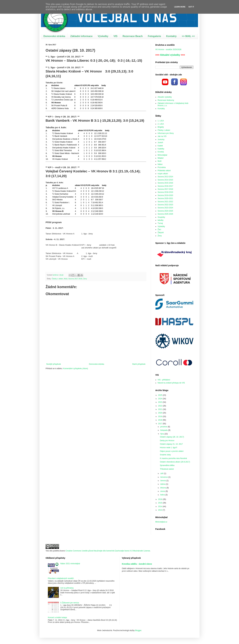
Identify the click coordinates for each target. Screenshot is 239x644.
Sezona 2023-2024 (165, 208)
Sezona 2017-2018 (75, 279)
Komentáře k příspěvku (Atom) (76, 369)
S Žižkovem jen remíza (70, 603)
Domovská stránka (54, 36)
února (163, 491)
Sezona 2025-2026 (165, 214)
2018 (161, 420)
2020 (161, 413)
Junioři (160, 143)
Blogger (138, 630)
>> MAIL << (188, 36)
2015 (161, 503)
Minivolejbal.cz (161, 522)
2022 (161, 406)
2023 (161, 402)
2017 (161, 424)
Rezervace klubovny (166, 100)
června (163, 481)
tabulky (161, 220)
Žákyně (161, 233)
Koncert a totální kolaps (57, 618)
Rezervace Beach (133, 36)
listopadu (164, 430)
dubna (163, 484)
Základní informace (81, 36)
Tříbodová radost (167, 469)
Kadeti (160, 146)
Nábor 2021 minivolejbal (70, 564)
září (162, 473)
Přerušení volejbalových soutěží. (61, 578)
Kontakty (171, 36)
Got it (191, 7)
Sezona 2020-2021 (165, 198)
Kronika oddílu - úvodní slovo (137, 564)
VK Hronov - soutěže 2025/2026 (168, 49)
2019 (161, 416)
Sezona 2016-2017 (165, 186)
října (162, 434)
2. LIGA (161, 124)
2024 (161, 399)
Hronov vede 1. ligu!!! (169, 448)
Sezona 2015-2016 (165, 183)
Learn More (180, 7)
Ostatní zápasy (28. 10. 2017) (172, 437)
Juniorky (161, 139)
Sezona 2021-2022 (165, 202)
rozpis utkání (163, 174)
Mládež (161, 158)
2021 (161, 409)
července (164, 477)
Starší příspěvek (139, 364)
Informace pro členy (166, 133)
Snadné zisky (165, 455)
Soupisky (161, 217)
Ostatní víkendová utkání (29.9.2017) (175, 462)
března (163, 488)
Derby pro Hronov (167, 441)
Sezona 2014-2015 (165, 180)
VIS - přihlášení (164, 380)
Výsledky (103, 36)
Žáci (159, 229)
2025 (161, 395)
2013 (161, 510)
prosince (164, 427)
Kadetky (161, 149)
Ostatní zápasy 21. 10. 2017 (171, 444)
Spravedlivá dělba (167, 465)
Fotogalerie (154, 36)
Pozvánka (162, 167)
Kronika (161, 152)
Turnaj (160, 223)
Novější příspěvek (54, 364)
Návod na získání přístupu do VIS (171, 383)
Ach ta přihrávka (67, 588)
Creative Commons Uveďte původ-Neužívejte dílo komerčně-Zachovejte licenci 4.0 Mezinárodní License (108, 551)
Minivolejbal (162, 155)
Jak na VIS (162, 136)
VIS (116, 36)
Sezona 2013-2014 (165, 177)
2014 (161, 506)
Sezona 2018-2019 (165, 192)
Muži (66, 279)
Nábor (160, 164)
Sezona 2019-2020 (165, 195)
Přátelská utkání (164, 171)
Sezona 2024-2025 (165, 211)
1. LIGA (161, 121)
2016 (161, 499)
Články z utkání (57, 279)
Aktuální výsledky (170, 55)
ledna (163, 495)
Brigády (161, 127)
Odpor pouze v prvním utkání (172, 451)
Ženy (85, 279)
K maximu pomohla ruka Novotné (173, 458)
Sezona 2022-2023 (165, 205)
